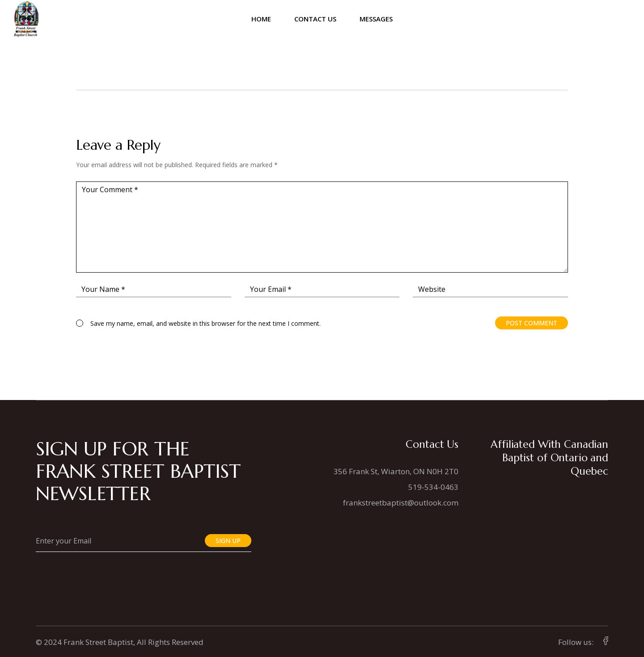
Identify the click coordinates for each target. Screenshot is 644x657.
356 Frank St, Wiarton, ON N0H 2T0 (396, 471)
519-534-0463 (433, 487)
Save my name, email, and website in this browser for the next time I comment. (205, 323)
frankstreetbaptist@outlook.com (401, 503)
